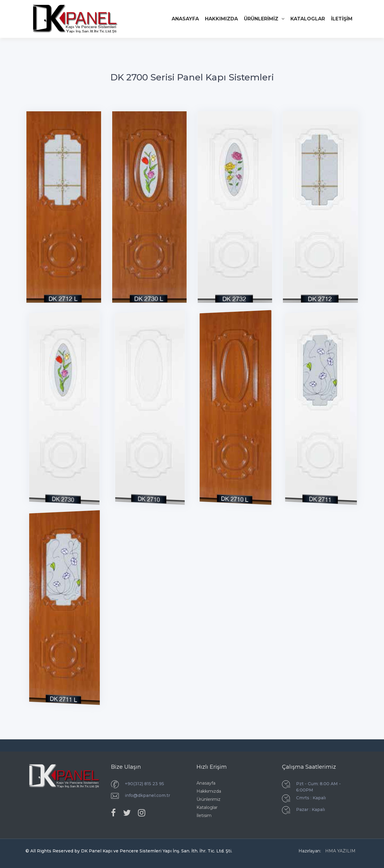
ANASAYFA (185, 19)
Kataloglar (207, 807)
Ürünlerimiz (208, 799)
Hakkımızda (209, 791)
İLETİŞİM (342, 19)
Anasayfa (206, 783)
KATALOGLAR (308, 19)
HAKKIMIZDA (221, 19)
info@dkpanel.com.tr (147, 795)
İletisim (204, 815)
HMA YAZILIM (340, 851)
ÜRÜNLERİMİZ (264, 19)
